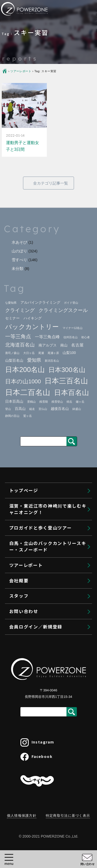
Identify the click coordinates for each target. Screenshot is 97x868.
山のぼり (19, 251)
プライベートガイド (42, 478)
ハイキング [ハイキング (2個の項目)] (33, 318)
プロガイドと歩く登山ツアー (47, 433)
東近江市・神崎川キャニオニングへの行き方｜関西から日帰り (54, 404)
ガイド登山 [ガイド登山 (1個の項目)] (71, 303)
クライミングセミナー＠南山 (54, 510)
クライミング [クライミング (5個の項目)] (20, 310)
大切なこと (33, 532)
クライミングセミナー (44, 489)
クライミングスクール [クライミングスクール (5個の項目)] (63, 310)
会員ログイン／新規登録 (42, 746)
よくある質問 (35, 644)
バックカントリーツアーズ (48, 588)
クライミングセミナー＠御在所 (56, 500)
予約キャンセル (32, 731)
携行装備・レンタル (42, 633)
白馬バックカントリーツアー (50, 577)
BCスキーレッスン (40, 611)
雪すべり (19, 260)
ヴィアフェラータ (40, 521)
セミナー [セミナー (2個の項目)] (12, 318)
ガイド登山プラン (40, 445)
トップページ (29, 366)
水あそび (19, 242)
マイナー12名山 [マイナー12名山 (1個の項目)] (73, 328)
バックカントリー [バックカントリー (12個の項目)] (32, 327)
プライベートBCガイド (44, 599)
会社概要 (25, 685)
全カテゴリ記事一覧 (51, 183)
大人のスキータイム (42, 622)
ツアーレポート (32, 669)
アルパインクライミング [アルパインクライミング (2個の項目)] (40, 303)
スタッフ (25, 700)
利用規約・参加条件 (42, 418)
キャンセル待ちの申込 (39, 716)
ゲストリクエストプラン (46, 456)
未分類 (17, 268)
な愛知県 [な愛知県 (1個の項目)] (11, 303)
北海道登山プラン (40, 467)
